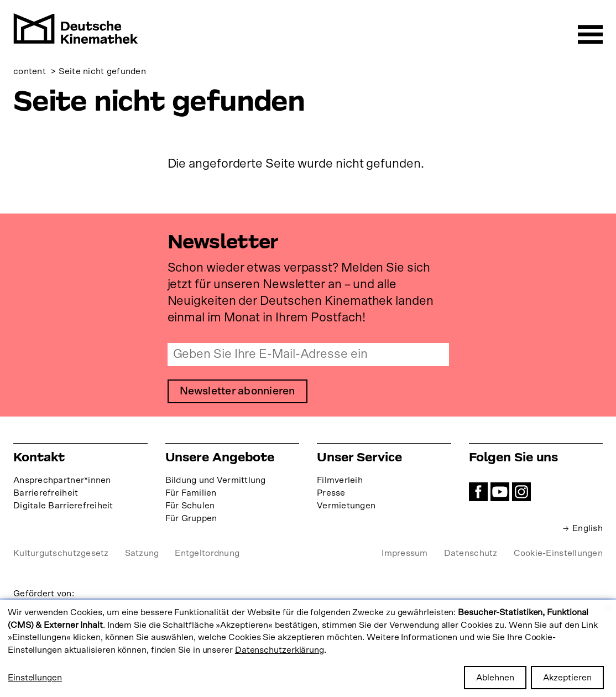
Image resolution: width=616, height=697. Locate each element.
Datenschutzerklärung (280, 650)
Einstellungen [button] (35, 678)
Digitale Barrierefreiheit (63, 506)
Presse (331, 493)
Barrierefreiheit (46, 493)
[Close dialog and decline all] (608, 607)
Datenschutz (471, 554)
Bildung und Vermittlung (216, 481)
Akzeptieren (567, 678)
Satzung (142, 554)
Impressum (404, 554)
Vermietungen (346, 506)
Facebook (478, 492)
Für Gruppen (191, 519)
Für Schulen (190, 506)
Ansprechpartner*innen (62, 481)
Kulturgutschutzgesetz (61, 554)
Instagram (521, 492)
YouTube (500, 492)
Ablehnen (495, 678)
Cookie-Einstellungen (558, 554)
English (588, 529)
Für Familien (191, 493)
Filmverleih (340, 481)
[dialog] (308, 649)
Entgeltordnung (207, 554)
